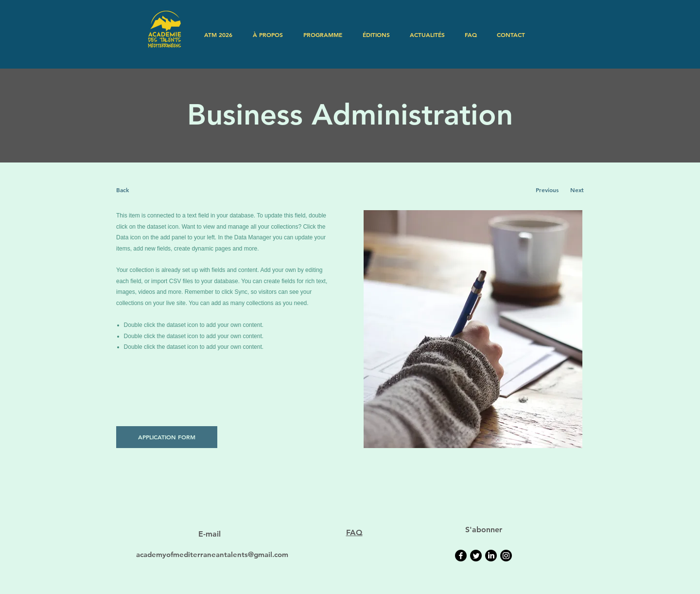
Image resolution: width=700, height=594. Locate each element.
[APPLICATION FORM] (167, 437)
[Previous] (547, 190)
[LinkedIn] (491, 556)
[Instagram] (506, 556)
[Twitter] (476, 556)
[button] (268, 35)
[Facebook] (461, 556)
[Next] (577, 190)
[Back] (152, 190)
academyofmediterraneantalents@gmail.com (212, 554)
